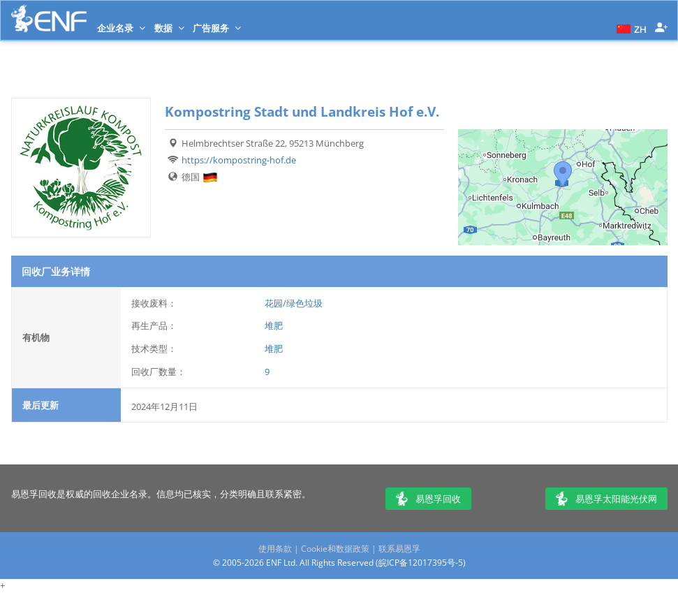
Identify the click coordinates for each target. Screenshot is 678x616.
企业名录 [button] (121, 28)
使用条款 (275, 549)
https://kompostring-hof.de (239, 160)
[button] (630, 28)
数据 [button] (169, 28)
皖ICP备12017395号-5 (421, 563)
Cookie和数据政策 (335, 549)
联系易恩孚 (399, 549)
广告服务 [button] (217, 28)
